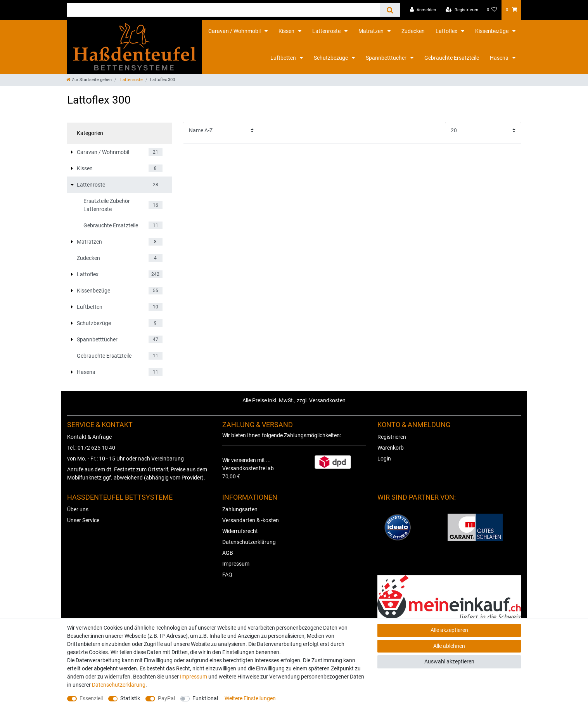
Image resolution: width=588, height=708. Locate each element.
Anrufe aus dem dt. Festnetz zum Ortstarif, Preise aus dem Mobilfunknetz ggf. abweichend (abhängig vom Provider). (137, 473)
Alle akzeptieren (449, 630)
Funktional (205, 698)
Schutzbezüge (331, 58)
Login (384, 459)
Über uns (78, 509)
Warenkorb (391, 448)
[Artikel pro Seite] (483, 130)
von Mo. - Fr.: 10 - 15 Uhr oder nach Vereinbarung (125, 459)
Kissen (287, 31)
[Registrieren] (462, 10)
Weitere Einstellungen (250, 698)
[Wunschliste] (492, 10)
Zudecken (413, 31)
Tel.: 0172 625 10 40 (91, 448)
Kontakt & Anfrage (89, 437)
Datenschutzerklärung (249, 542)
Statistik (130, 698)
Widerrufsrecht (240, 531)
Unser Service (83, 520)
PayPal (166, 698)
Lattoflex (447, 31)
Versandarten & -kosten (251, 520)
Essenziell (91, 698)
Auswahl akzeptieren (449, 661)
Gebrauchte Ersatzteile (452, 58)
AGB (228, 553)
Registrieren (392, 437)
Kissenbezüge (492, 31)
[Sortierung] (221, 130)
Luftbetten (284, 58)
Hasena (500, 58)
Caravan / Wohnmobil (235, 31)
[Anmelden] (423, 10)
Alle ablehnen (449, 646)
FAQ (227, 575)
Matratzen (372, 31)
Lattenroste (327, 31)
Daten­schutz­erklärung (119, 685)
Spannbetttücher (387, 58)
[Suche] (390, 10)
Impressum (236, 564)
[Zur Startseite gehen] (89, 80)
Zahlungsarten (240, 509)
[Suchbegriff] (224, 10)
